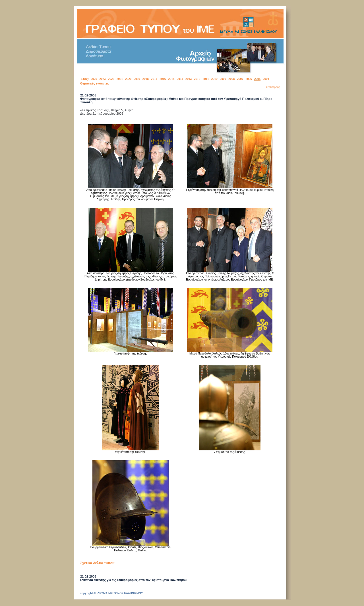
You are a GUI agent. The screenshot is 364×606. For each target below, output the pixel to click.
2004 (266, 79)
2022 (111, 79)
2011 (206, 79)
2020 (128, 79)
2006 (249, 79)
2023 (102, 79)
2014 (180, 79)
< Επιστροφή (273, 87)
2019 (137, 79)
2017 (154, 79)
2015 (171, 79)
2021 (120, 79)
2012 (197, 79)
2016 (163, 79)
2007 (240, 79)
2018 (146, 79)
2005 (257, 79)
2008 (231, 79)
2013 (189, 79)
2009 (223, 79)
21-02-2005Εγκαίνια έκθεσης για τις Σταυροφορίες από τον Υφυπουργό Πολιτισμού (133, 578)
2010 (214, 79)
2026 (94, 79)
